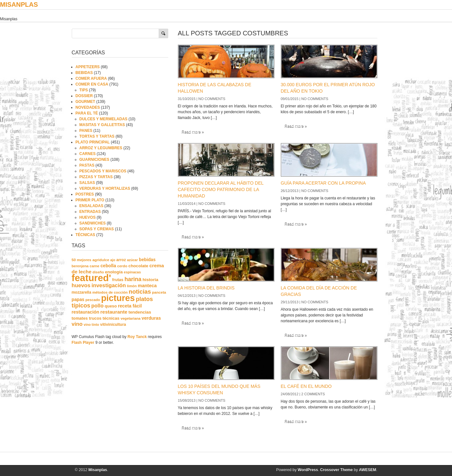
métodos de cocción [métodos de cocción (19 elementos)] (110, 292)
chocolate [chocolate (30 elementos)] (138, 266)
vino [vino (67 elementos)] (77, 324)
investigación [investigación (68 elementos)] (109, 285)
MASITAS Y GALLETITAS (102, 125)
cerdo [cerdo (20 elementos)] (122, 266)
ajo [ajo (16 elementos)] (113, 260)
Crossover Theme (336, 470)
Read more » (193, 132)
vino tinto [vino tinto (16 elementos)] (91, 325)
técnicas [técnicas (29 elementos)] (111, 318)
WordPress (308, 470)
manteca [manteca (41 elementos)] (147, 286)
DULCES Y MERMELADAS (104, 119)
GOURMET (85, 102)
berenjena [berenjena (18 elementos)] (80, 266)
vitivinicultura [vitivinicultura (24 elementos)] (113, 325)
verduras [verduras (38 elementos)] (151, 318)
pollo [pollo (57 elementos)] (97, 306)
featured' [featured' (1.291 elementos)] (92, 278)
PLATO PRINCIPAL (93, 142)
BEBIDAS (84, 73)
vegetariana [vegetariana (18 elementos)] (131, 318)
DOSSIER (84, 96)
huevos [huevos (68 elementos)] (81, 285)
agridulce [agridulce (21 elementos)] (101, 260)
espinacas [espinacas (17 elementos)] (132, 272)
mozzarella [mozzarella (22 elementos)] (82, 292)
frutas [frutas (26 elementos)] (118, 280)
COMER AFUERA (91, 78)
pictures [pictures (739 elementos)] (118, 298)
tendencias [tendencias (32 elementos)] (140, 312)
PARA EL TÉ (87, 113)
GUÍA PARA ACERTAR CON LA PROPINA (323, 183)
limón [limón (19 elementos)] (132, 286)
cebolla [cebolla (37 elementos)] (108, 266)
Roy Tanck (137, 337)
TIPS (84, 90)
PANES (86, 131)
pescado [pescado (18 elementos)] (93, 300)
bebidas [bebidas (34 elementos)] (147, 260)
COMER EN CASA (92, 84)
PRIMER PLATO (90, 200)
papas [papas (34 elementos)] (78, 300)
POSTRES (85, 194)
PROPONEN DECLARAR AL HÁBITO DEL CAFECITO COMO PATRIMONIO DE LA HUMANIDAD (221, 189)
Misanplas (19, 5)
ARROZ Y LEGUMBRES (101, 148)
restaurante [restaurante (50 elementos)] (114, 312)
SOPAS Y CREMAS (97, 229)
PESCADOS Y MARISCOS (103, 171)
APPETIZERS (88, 67)
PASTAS (87, 165)
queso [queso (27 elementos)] (111, 306)
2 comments (313, 394)
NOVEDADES (88, 107)
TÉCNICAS (85, 235)
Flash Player (83, 343)
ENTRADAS (90, 212)
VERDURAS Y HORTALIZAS (105, 188)
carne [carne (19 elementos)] (95, 266)
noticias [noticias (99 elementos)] (140, 292)
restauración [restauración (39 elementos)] (86, 312)
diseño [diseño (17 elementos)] (98, 272)
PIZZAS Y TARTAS (96, 177)
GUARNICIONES (94, 160)
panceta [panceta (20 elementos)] (159, 292)
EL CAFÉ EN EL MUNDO (306, 386)
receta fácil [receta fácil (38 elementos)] (130, 306)
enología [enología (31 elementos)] (114, 272)
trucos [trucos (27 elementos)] (95, 318)
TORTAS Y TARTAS (97, 136)
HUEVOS (88, 217)
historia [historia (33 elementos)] (150, 280)
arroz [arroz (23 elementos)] (121, 260)
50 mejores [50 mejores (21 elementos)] (82, 260)
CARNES (88, 154)
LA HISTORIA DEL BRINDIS (206, 288)
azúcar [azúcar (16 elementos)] (133, 260)
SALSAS (87, 183)
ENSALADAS (92, 206)
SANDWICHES (93, 223)
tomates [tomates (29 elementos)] (80, 318)
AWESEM (368, 470)
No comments (212, 99)
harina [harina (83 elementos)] (133, 279)
